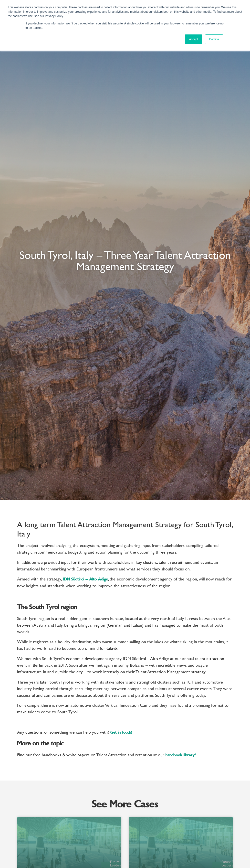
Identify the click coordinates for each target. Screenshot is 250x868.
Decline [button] (214, 39)
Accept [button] (193, 39)
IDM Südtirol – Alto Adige (85, 579)
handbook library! (181, 755)
